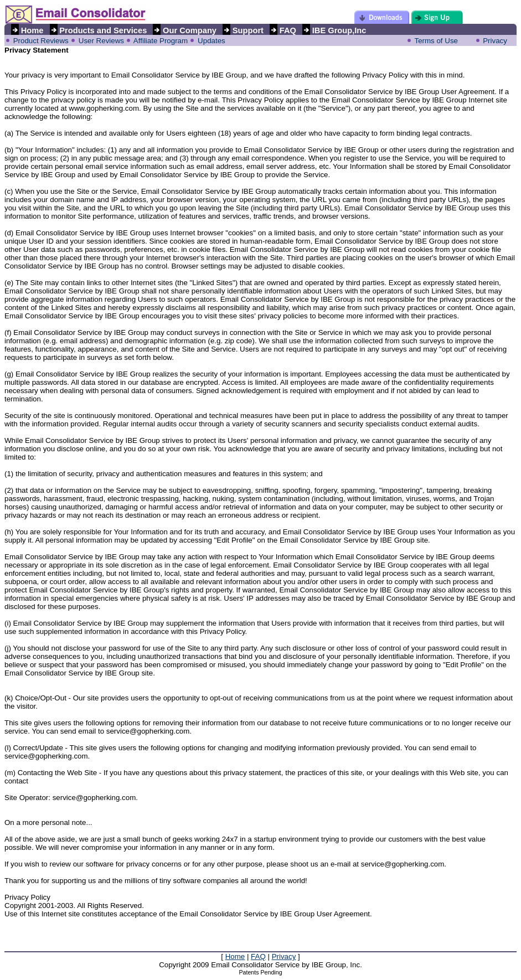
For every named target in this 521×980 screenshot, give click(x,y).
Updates (212, 41)
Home (235, 956)
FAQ (258, 956)
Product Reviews (41, 41)
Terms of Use (436, 41)
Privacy (495, 41)
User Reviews (101, 41)
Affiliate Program (161, 41)
